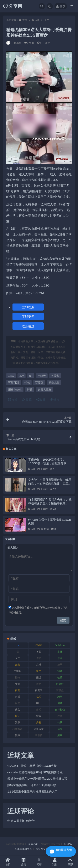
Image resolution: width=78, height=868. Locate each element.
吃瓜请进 (28, 326)
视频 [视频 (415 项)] (60, 716)
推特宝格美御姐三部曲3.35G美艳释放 (32, 785)
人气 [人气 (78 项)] (17, 658)
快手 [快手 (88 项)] (39, 671)
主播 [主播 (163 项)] (60, 652)
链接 (54, 400)
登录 (61, 6)
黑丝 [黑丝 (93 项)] (60, 735)
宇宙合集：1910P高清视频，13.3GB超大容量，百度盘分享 (47, 461)
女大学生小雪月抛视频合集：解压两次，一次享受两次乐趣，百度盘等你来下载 (50, 483)
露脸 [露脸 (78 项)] (60, 729)
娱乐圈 (36, 20)
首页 (25, 20)
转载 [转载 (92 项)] (60, 722)
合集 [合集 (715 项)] (17, 665)
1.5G (11, 376)
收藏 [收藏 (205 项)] (60, 677)
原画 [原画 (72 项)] (60, 658)
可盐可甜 (14, 382)
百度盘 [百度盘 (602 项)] (60, 690)
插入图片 (13, 547)
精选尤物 (54, 382)
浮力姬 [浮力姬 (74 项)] (60, 684)
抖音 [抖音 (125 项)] (60, 671)
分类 (23, 862)
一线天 (42, 376)
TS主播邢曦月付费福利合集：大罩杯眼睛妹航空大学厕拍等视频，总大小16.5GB (50, 503)
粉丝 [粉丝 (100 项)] (60, 697)
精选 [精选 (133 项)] (17, 703)
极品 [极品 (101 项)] (39, 684)
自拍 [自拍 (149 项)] (39, 710)
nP (31, 376)
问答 (39, 862)
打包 (27, 382)
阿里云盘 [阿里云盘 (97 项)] (39, 729)
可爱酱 (55, 376)
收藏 (27, 400)
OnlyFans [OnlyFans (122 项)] (60, 645)
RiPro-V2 (33, 844)
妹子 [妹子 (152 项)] (60, 665)
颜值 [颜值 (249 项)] (17, 735)
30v (22, 376)
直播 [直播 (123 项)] (17, 697)
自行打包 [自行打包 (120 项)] (60, 710)
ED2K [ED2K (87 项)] (39, 645)
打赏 (13, 400)
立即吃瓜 (28, 307)
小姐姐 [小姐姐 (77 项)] (17, 671)
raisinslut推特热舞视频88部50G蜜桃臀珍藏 (35, 772)
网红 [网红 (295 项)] (60, 703)
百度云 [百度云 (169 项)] (39, 690)
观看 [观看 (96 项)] (39, 716)
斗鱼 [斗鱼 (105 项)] (17, 684)
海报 (41, 400)
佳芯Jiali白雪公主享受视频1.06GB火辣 (32, 766)
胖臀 (30, 390)
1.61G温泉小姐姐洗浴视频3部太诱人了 (32, 791)
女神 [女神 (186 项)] (39, 665)
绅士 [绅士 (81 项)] (39, 703)
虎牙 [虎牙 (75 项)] (17, 716)
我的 (55, 862)
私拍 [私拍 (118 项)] (39, 697)
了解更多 (28, 316)
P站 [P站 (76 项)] (18, 652)
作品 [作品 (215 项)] (39, 658)
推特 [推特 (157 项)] (17, 677)
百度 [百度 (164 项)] (17, 690)
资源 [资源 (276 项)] (17, 722)
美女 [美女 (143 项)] (17, 710)
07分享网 (13, 6)
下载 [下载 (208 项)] (39, 652)
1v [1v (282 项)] (18, 645)
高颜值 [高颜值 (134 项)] (39, 735)
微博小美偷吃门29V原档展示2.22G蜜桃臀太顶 (37, 779)
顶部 (70, 862)
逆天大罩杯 (45, 390)
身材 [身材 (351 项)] (39, 722)
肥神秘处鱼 (15, 390)
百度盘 (39, 382)
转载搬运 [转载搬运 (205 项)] (17, 729)
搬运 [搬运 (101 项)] (39, 677)
